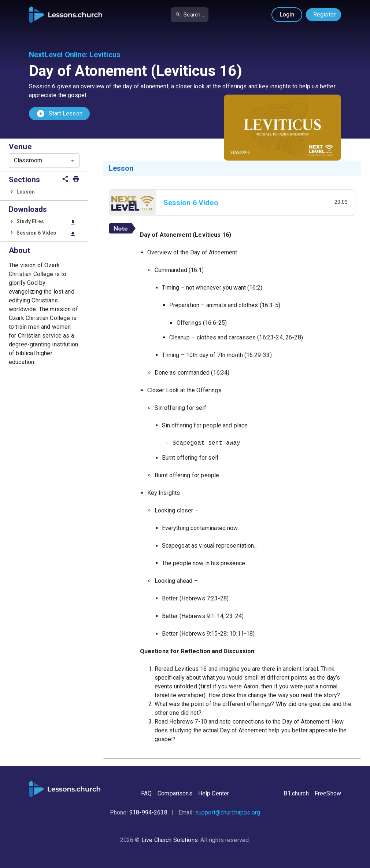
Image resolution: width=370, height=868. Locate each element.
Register (324, 14)
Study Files (46, 222)
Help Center (214, 793)
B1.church (296, 793)
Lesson (26, 192)
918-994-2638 (148, 812)
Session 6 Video (46, 233)
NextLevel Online (57, 55)
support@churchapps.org (228, 812)
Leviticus (105, 55)
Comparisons (175, 793)
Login (287, 14)
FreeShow (328, 793)
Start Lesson (59, 114)
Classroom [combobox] (28, 160)
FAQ (146, 793)
